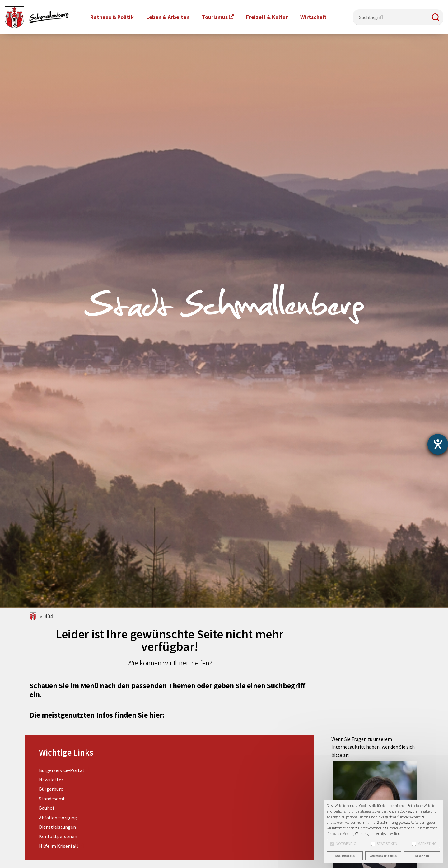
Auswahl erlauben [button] (383, 856)
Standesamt (52, 799)
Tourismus (215, 17)
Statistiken (384, 844)
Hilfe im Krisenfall (58, 846)
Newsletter (51, 780)
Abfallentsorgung (58, 818)
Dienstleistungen (57, 827)
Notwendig (343, 844)
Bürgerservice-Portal (61, 770)
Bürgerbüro (51, 789)
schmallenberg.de (33, 616)
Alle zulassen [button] (345, 856)
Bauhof (47, 808)
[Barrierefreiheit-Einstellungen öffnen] (438, 444)
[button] (436, 17)
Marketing (424, 844)
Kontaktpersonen (58, 836)
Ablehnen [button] (422, 856)
